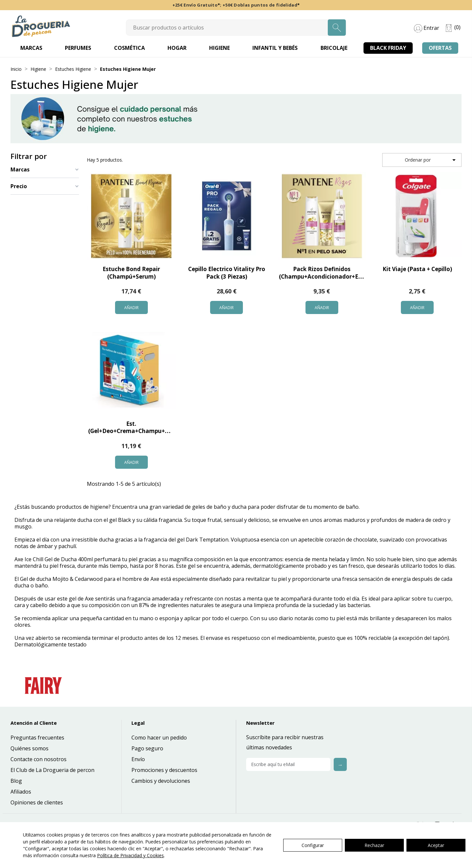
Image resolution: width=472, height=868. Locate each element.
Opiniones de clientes (37, 802)
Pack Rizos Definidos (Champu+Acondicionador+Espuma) (329, 273)
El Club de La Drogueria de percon (52, 770)
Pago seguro (147, 748)
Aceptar (436, 845)
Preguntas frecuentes (37, 738)
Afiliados (21, 792)
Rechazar (374, 845)
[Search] (236, 28)
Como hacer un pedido (159, 738)
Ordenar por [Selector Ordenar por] (431, 160)
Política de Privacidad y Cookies (130, 855)
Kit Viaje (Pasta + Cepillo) (417, 269)
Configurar (313, 845)
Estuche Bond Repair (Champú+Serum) (131, 273)
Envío (138, 759)
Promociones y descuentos (164, 770)
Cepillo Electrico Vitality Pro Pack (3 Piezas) (227, 273)
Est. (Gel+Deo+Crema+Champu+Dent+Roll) (141, 427)
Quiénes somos (29, 748)
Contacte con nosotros (39, 759)
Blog (16, 781)
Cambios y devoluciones (161, 781)
